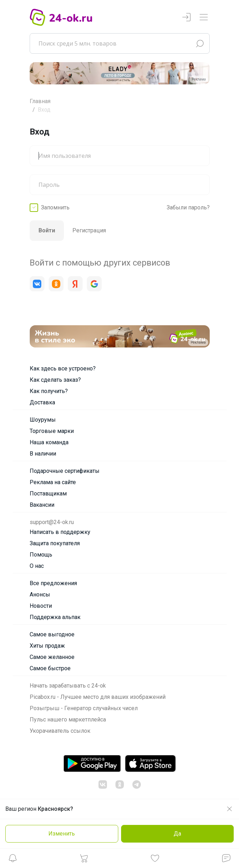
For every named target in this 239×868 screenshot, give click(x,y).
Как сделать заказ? (55, 380)
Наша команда (49, 442)
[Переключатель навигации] (204, 17)
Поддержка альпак (55, 617)
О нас (37, 566)
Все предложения (53, 583)
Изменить (62, 834)
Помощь (41, 555)
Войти (47, 230)
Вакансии (42, 505)
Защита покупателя (55, 543)
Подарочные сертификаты (65, 471)
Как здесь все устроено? (63, 368)
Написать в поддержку (60, 532)
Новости (41, 606)
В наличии (43, 454)
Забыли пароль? (188, 207)
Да (177, 834)
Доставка (42, 402)
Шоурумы (43, 420)
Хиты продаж (47, 646)
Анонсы (40, 594)
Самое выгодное (52, 634)
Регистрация (89, 230)
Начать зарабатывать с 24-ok (68, 686)
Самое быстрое (50, 668)
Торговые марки (52, 431)
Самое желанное (52, 657)
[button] (13, 860)
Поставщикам (48, 494)
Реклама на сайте (53, 482)
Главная (40, 101)
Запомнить (55, 207)
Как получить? (49, 391)
